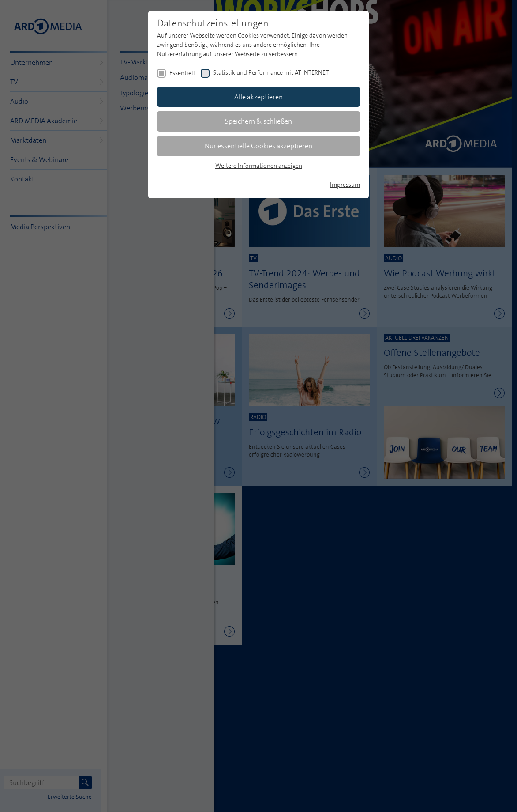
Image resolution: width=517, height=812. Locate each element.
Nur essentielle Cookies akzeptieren (258, 146)
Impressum (345, 185)
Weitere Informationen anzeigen (259, 166)
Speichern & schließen (258, 121)
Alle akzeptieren (258, 97)
